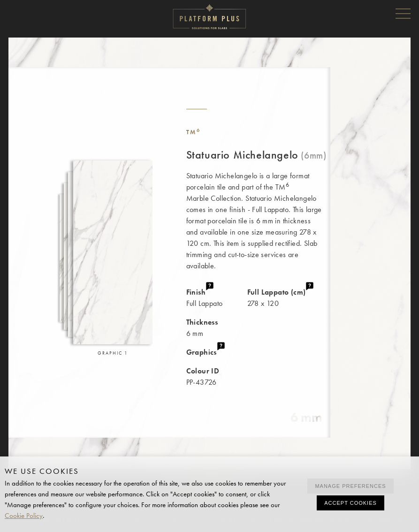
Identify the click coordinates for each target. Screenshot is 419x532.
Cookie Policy (24, 516)
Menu (403, 13)
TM (194, 132)
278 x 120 (289, 297)
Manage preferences (350, 486)
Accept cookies (350, 503)
